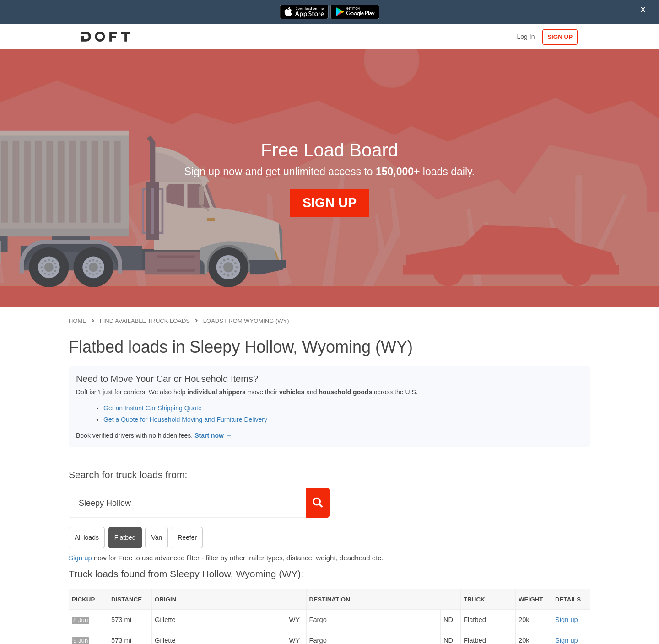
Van (157, 537)
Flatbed (125, 537)
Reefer (187, 537)
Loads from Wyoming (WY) (246, 321)
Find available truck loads (145, 321)
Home (78, 321)
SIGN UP (561, 37)
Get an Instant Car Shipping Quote (153, 408)
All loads (87, 537)
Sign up (80, 558)
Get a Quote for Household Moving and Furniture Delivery (185, 419)
